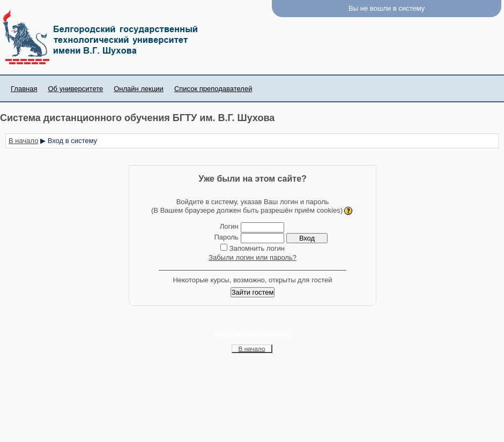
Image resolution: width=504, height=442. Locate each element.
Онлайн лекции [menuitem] (139, 89)
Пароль (226, 237)
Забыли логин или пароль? (253, 257)
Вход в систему (72, 141)
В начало (23, 141)
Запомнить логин (257, 248)
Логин (229, 226)
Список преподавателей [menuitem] (213, 89)
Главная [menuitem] (24, 89)
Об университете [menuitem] (75, 89)
